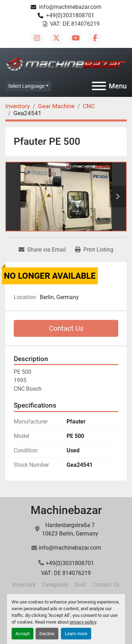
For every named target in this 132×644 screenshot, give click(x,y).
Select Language (26, 86)
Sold (80, 585)
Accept (23, 634)
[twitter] (56, 38)
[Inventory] (18, 106)
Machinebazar (66, 510)
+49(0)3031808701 (70, 15)
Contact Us (66, 328)
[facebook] (95, 38)
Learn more (76, 634)
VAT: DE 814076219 (75, 24)
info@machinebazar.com (70, 7)
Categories (55, 585)
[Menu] (99, 86)
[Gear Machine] (56, 106)
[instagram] (37, 38)
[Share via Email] (42, 250)
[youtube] (76, 38)
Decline (47, 634)
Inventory (24, 585)
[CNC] (89, 106)
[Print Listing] (94, 250)
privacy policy (83, 622)
